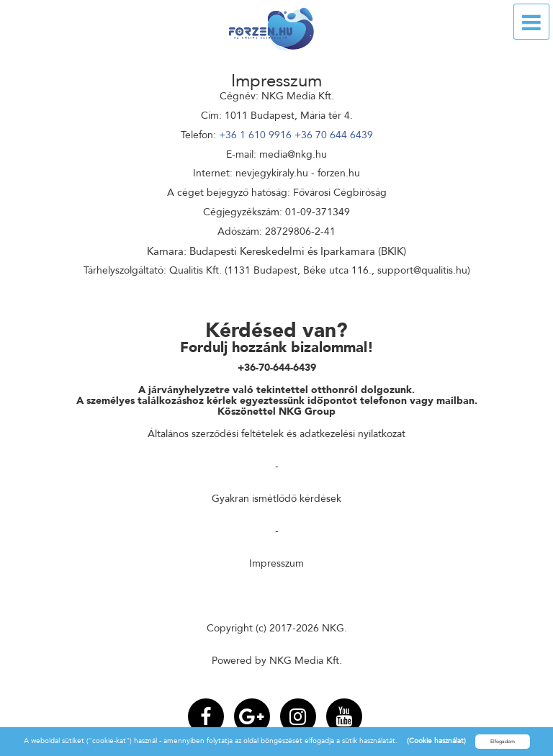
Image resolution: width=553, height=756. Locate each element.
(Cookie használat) (436, 741)
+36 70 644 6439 (334, 135)
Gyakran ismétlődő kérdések (276, 499)
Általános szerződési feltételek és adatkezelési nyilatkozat (276, 434)
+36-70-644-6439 (277, 368)
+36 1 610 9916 (255, 135)
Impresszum (276, 563)
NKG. (334, 628)
